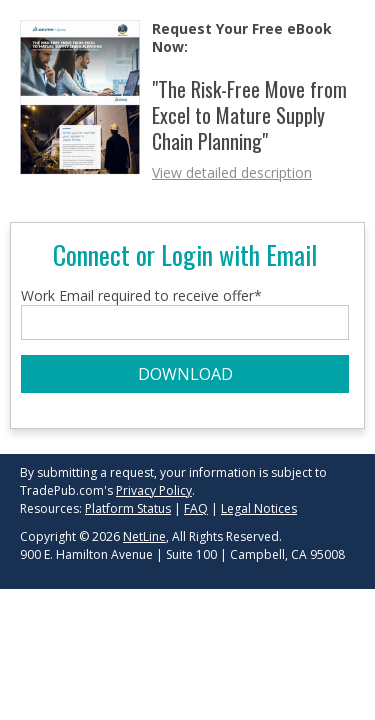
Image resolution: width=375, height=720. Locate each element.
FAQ (196, 508)
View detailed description (232, 172)
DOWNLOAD (185, 374)
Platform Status (128, 508)
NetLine (144, 536)
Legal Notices (259, 508)
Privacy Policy (154, 490)
